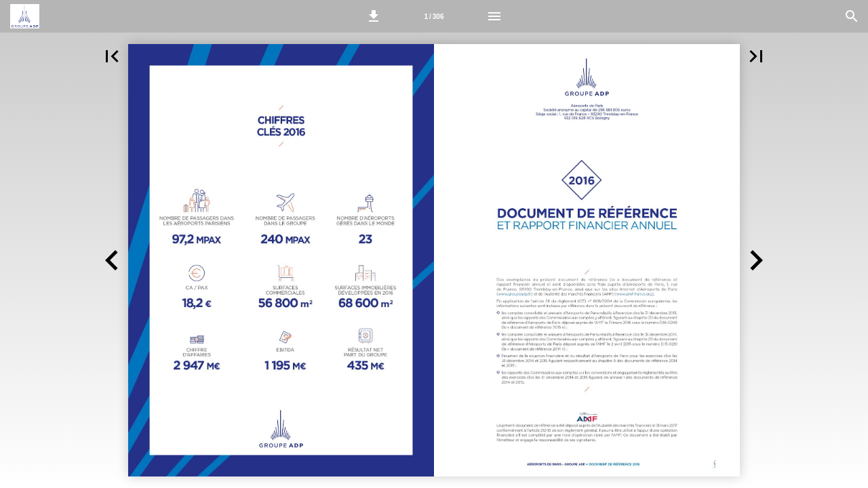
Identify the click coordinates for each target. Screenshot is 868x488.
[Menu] (494, 16)
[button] (374, 16)
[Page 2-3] (434, 16)
